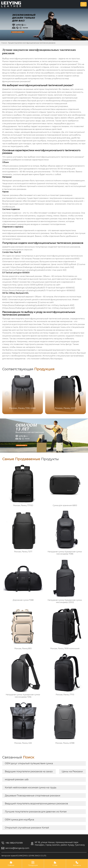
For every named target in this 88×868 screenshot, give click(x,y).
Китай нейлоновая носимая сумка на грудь (31, 787)
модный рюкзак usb (17, 779)
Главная (4, 43)
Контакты (77, 863)
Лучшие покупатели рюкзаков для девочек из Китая (36, 812)
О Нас (55, 863)
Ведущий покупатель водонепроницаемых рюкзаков (36, 804)
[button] (81, 394)
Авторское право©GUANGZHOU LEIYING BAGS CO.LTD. (24, 856)
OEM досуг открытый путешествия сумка (29, 763)
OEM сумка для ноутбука (19, 820)
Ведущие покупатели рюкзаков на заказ (29, 771)
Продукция (33, 863)
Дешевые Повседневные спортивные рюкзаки (33, 796)
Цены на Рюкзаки (72, 771)
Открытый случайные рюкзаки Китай (27, 828)
